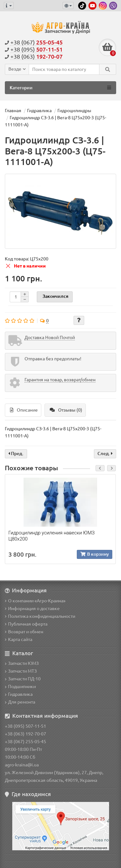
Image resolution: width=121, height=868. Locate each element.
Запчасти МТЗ (21, 671)
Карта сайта (19, 639)
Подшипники (20, 687)
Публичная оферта (26, 624)
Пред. (16, 454)
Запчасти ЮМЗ (22, 663)
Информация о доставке (32, 609)
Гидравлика (19, 694)
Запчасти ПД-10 (23, 679)
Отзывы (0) (66, 410)
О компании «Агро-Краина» (35, 601)
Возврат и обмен (24, 632)
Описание (24, 410)
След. (105, 454)
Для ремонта (20, 702)
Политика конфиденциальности (40, 616)
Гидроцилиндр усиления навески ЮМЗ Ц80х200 (51, 536)
